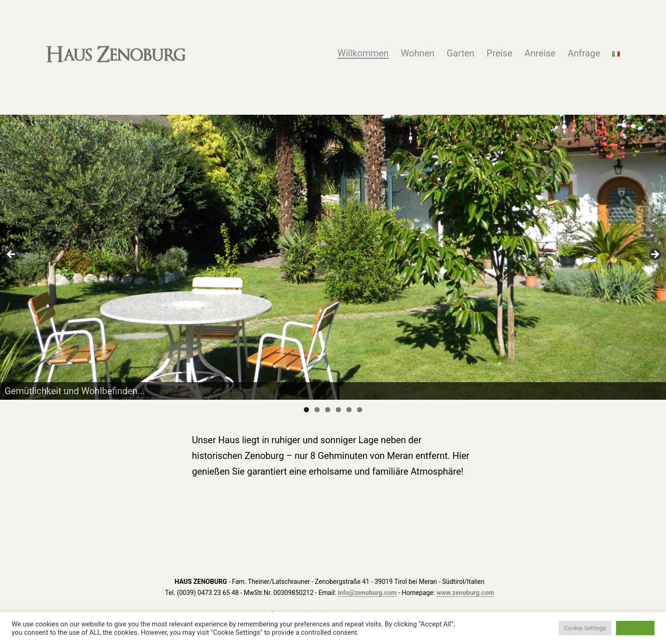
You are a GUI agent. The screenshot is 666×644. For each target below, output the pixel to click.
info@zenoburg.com (367, 593)
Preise (499, 53)
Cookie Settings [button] (585, 628)
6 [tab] (360, 410)
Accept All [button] (635, 628)
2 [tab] (317, 410)
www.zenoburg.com (465, 593)
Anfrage (584, 53)
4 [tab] (338, 410)
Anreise (540, 53)
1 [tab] (306, 410)
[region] (333, 257)
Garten (461, 53)
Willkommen (363, 53)
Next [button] (654, 255)
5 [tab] (349, 410)
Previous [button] (12, 255)
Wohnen (418, 53)
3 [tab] (328, 410)
